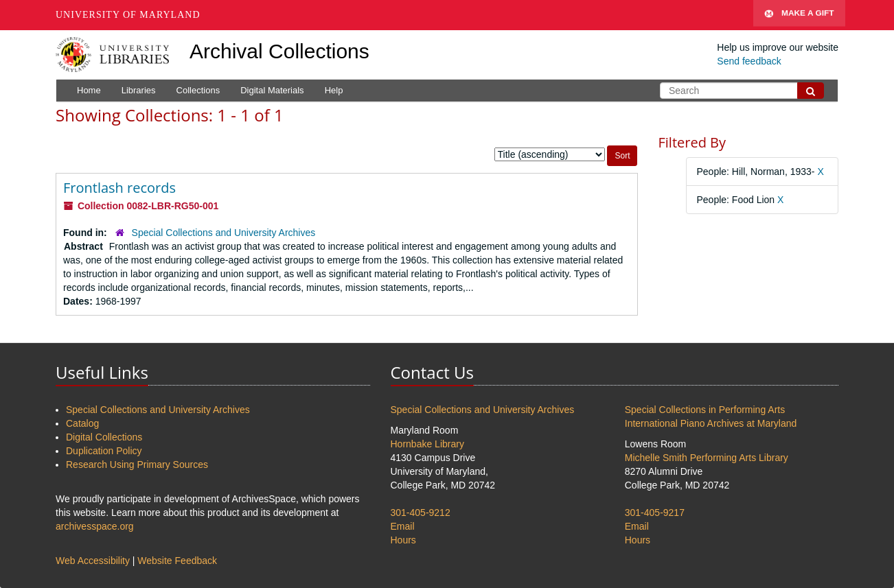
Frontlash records (119, 188)
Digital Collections (104, 437)
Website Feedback (177, 561)
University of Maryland (128, 15)
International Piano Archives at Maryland (711, 423)
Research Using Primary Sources (137, 464)
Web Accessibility (93, 561)
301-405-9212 (421, 513)
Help (334, 90)
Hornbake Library (427, 444)
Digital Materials (272, 90)
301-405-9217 (655, 513)
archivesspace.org (95, 526)
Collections (198, 90)
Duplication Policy (104, 451)
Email (403, 526)
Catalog (82, 423)
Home (89, 90)
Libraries (139, 90)
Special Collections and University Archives (224, 233)
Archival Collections (279, 51)
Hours (403, 540)
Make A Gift (799, 15)
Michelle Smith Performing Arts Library (707, 458)
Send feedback (749, 61)
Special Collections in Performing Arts (705, 410)
